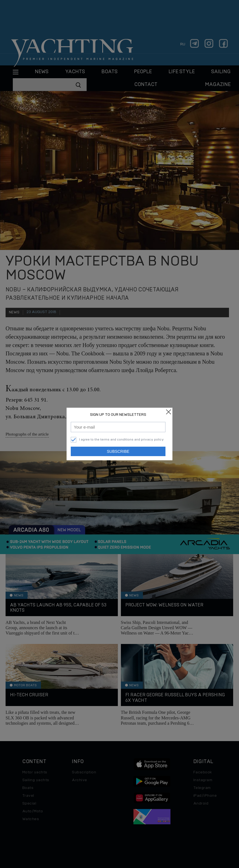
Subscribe (118, 451)
